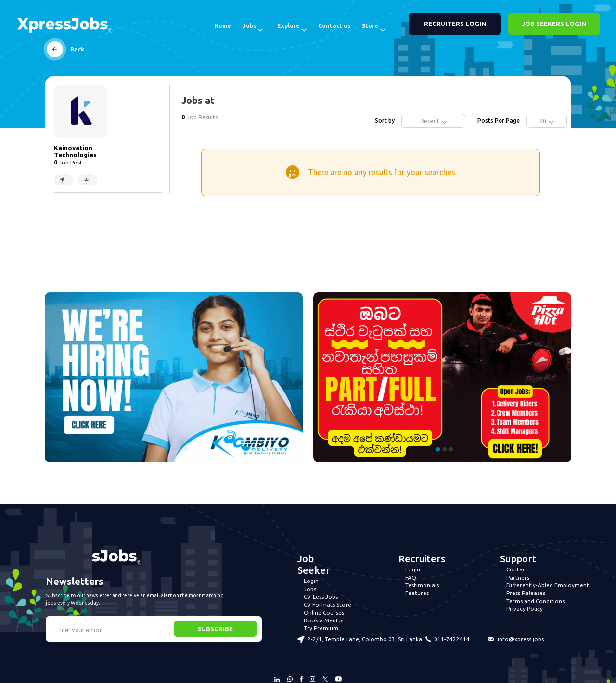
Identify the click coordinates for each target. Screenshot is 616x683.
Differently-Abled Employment (548, 585)
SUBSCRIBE (215, 629)
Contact (517, 569)
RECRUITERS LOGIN (455, 24)
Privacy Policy (525, 609)
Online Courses (324, 613)
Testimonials (422, 585)
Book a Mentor (324, 620)
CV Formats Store (327, 604)
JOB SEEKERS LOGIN (554, 24)
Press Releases (526, 593)
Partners (518, 577)
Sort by (385, 120)
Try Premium (321, 628)
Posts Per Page (499, 120)
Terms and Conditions (535, 601)
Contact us (334, 26)
